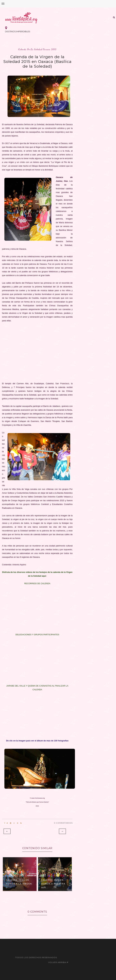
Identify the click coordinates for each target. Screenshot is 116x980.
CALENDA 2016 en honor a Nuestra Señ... (53, 884)
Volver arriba (58, 962)
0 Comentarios (63, 823)
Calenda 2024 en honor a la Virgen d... (19, 884)
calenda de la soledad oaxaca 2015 (37, 49)
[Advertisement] (37, 352)
